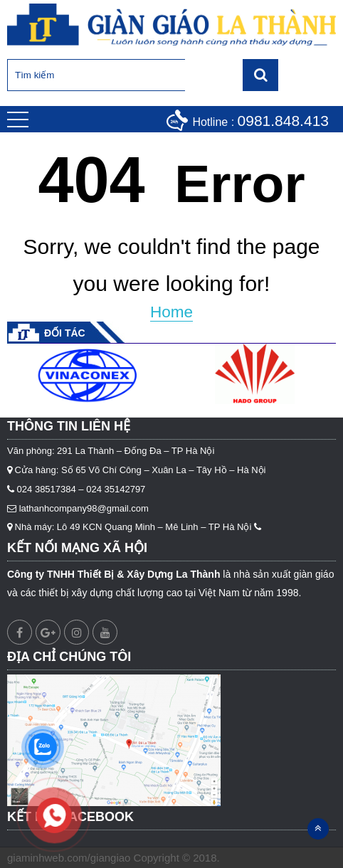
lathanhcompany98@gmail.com (84, 508)
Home (171, 312)
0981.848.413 (283, 121)
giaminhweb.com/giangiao (69, 858)
